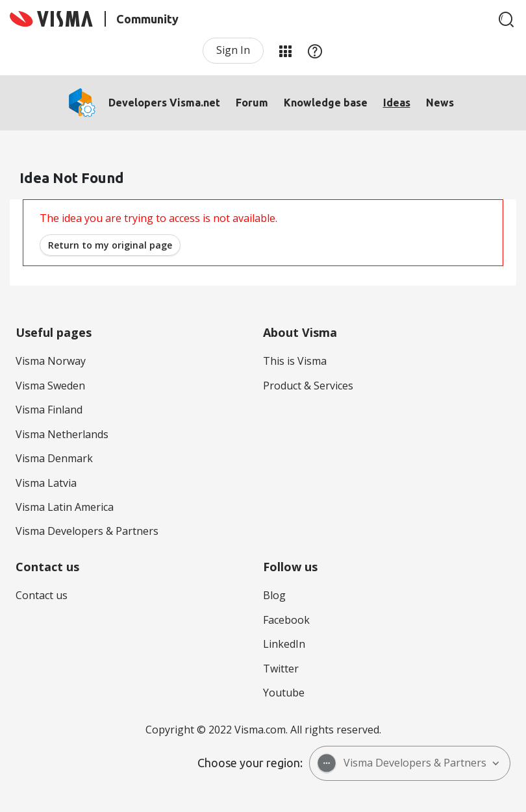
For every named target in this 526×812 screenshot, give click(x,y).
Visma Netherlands (62, 434)
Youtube (284, 693)
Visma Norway (51, 361)
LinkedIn (284, 644)
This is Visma (295, 361)
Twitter (281, 669)
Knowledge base (326, 103)
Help (315, 51)
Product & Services (308, 386)
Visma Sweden (50, 386)
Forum (252, 103)
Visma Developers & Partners (87, 531)
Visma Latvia (46, 483)
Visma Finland (49, 410)
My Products (285, 51)
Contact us (42, 595)
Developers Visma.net (164, 103)
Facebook (286, 620)
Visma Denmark (54, 458)
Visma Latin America (65, 507)
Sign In (233, 50)
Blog (274, 595)
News (440, 103)
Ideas (397, 103)
